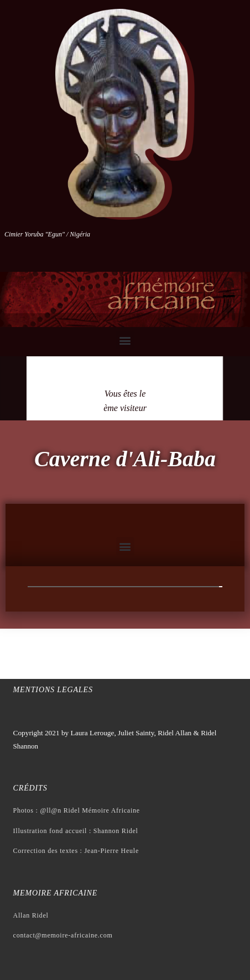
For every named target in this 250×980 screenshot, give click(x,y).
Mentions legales (53, 690)
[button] (125, 340)
